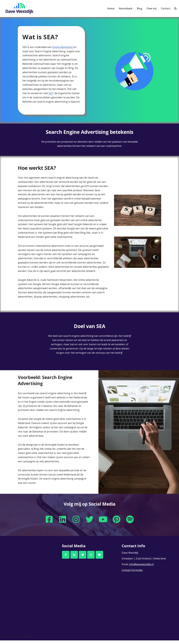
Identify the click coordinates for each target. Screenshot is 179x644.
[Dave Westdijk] (20, 9)
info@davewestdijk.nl (141, 568)
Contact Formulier (132, 574)
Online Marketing (63, 47)
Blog (139, 8)
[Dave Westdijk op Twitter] (83, 558)
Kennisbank (125, 8)
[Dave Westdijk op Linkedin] (74, 558)
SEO (51, 94)
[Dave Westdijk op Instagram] (91, 558)
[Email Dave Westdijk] (99, 558)
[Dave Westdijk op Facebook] (66, 558)
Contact (166, 8)
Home (110, 8)
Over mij (151, 8)
